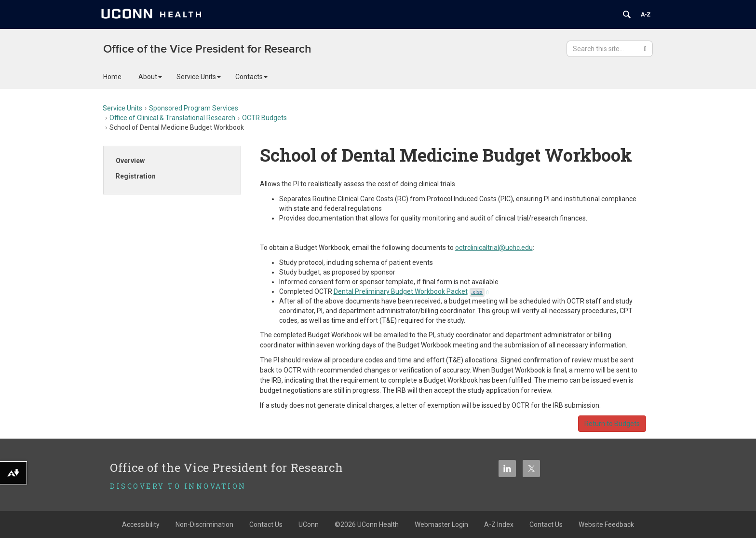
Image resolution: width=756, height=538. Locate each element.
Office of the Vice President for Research (207, 49)
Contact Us (266, 524)
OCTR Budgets (264, 118)
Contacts (251, 77)
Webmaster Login (441, 524)
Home (112, 77)
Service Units (199, 77)
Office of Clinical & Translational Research (172, 118)
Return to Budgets (612, 424)
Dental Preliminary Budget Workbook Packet (411, 291)
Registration (136, 176)
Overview (130, 161)
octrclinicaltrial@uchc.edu (494, 248)
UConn (309, 524)
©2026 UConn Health (367, 524)
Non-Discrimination (204, 524)
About (150, 77)
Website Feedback (606, 524)
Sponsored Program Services (194, 108)
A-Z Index (499, 524)
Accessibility (141, 524)
